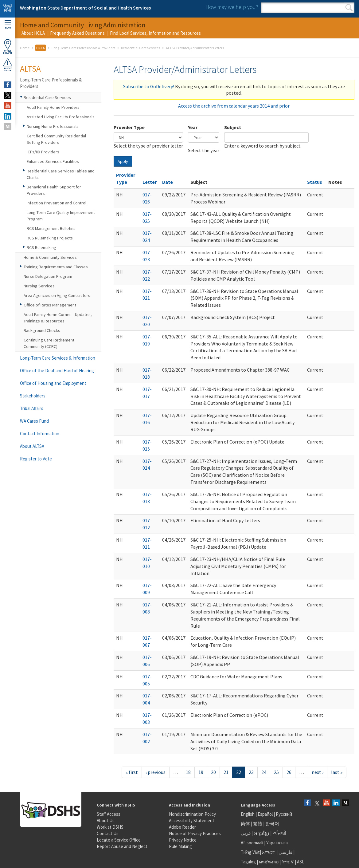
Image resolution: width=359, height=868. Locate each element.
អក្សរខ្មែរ (262, 833)
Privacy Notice (183, 840)
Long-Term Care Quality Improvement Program (61, 216)
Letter (150, 182)
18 (188, 772)
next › (318, 772)
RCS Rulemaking (41, 247)
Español (265, 814)
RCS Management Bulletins (51, 228)
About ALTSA (32, 446)
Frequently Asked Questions (77, 33)
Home (25, 48)
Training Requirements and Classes (56, 267)
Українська (277, 843)
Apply (123, 161)
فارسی (285, 852)
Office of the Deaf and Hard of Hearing (57, 371)
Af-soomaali (252, 843)
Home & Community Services (50, 257)
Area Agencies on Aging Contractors (57, 295)
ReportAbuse (8, 65)
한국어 (272, 824)
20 (213, 772)
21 (226, 772)
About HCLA (33, 33)
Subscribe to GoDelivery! (149, 86)
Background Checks (42, 330)
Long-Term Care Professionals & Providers (83, 48)
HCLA (41, 48)
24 (264, 772)
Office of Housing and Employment (53, 383)
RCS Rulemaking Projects (50, 238)
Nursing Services (39, 286)
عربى (246, 833)
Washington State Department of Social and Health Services (85, 8)
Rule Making (180, 846)
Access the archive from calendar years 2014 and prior (234, 106)
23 (251, 772)
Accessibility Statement (192, 821)
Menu (8, 25)
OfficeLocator (8, 47)
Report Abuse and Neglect (122, 846)
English (248, 814)
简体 (245, 824)
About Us (106, 821)
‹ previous (156, 772)
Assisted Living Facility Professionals (61, 117)
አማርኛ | (270, 852)
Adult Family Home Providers (53, 107)
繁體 (258, 824)
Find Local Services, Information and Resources (155, 33)
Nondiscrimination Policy (192, 814)
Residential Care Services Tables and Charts (61, 174)
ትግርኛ (288, 862)
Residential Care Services (140, 48)
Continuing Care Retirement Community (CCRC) (49, 343)
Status (315, 182)
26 (289, 772)
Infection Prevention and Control (57, 203)
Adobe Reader (182, 827)
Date (168, 182)
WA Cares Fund (34, 421)
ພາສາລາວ (269, 862)
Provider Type (129, 127)
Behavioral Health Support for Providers (54, 190)
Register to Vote (36, 459)
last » (337, 772)
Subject (233, 127)
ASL (301, 862)
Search (349, 8)
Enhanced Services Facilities (53, 161)
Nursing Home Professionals (53, 126)
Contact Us (108, 833)
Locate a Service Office (119, 840)
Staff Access (109, 814)
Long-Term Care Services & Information (58, 358)
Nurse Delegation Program (48, 276)
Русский (284, 814)
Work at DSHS (110, 827)
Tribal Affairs (32, 408)
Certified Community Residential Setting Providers (56, 139)
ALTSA (30, 69)
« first (132, 772)
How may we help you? (232, 7)
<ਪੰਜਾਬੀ (279, 833)
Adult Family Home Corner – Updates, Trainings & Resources (58, 318)
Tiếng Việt (250, 852)
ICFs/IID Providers (43, 152)
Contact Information (40, 434)
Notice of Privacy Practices (195, 833)
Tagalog (248, 862)
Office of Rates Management (50, 305)
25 (276, 772)
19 (201, 772)
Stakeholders (33, 396)
